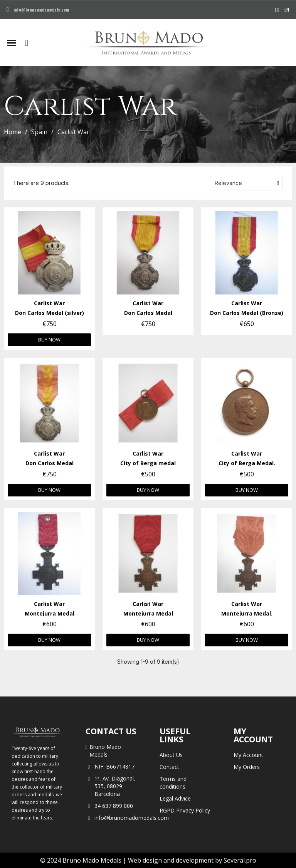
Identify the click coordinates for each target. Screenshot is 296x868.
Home (13, 132)
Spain (39, 132)
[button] (27, 43)
